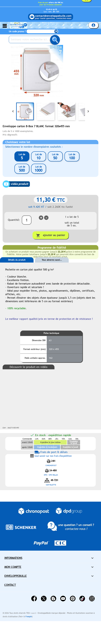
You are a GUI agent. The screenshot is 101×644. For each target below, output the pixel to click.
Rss (53, 599)
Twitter (44, 599)
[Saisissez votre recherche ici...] (33, 39)
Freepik (29, 617)
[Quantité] (27, 220)
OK (56, 31)
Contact (10, 585)
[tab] (17, 265)
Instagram (92, 599)
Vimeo (82, 599)
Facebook (34, 599)
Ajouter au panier (50, 235)
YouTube (63, 599)
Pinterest (73, 599)
